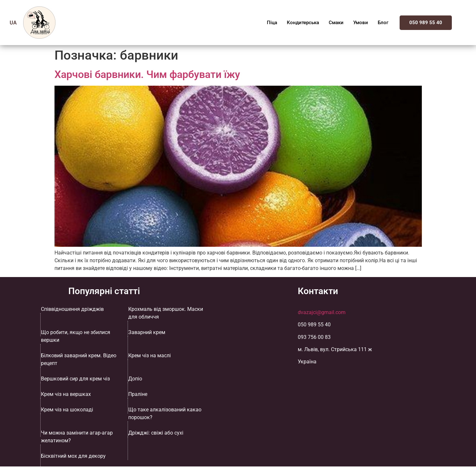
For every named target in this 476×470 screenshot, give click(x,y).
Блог (383, 23)
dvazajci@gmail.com (322, 312)
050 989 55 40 (426, 23)
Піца (272, 23)
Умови (361, 23)
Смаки (336, 23)
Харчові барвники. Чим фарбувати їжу (147, 74)
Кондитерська (303, 23)
